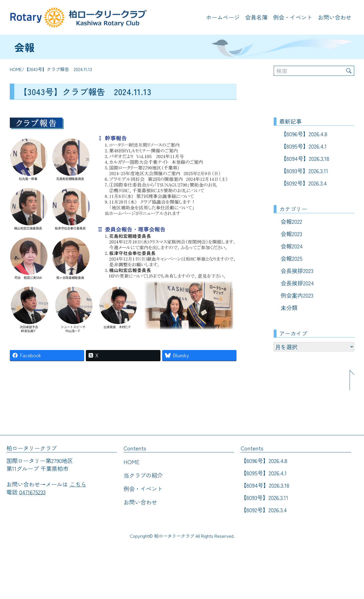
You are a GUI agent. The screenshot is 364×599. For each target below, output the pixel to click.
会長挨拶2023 (297, 271)
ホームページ (223, 17)
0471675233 (32, 492)
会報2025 (292, 258)
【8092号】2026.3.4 (304, 183)
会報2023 (291, 234)
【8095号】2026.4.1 (304, 146)
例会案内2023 (297, 295)
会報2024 (292, 246)
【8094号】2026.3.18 (305, 158)
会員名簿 (256, 17)
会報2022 (291, 221)
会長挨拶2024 (297, 283)
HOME (16, 69)
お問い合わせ (335, 17)
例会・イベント (293, 17)
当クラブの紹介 (143, 475)
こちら (78, 484)
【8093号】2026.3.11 (304, 171)
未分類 (289, 308)
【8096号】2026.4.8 (304, 134)
